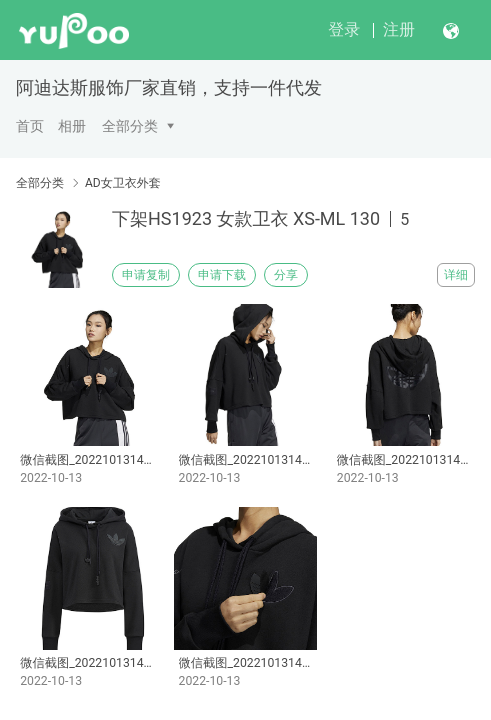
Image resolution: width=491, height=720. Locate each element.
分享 (286, 275)
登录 (344, 29)
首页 (30, 126)
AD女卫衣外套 (123, 183)
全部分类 (130, 126)
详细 (456, 275)
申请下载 (222, 275)
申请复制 (146, 275)
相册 (72, 126)
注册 (399, 29)
